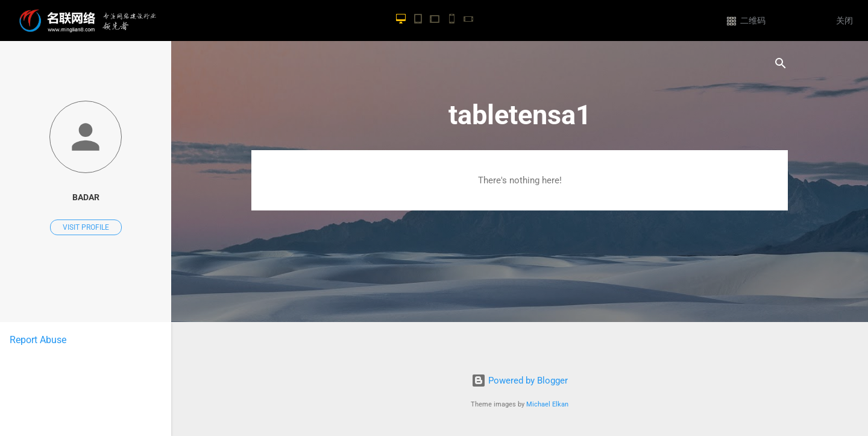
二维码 (753, 21)
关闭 (844, 21)
